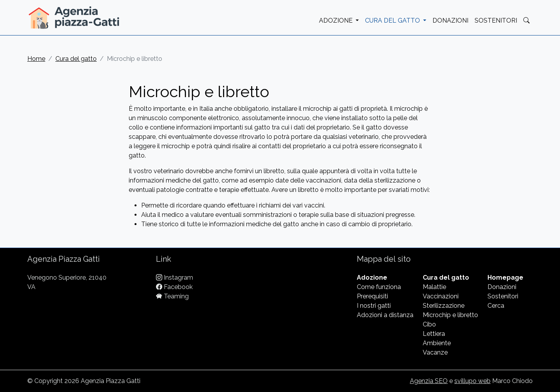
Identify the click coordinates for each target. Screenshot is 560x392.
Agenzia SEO (429, 381)
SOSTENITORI (496, 20)
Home (36, 59)
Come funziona (379, 287)
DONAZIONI (450, 20)
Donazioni (502, 287)
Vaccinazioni (441, 296)
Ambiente (437, 343)
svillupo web (472, 381)
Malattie (434, 287)
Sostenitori (503, 296)
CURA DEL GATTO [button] (393, 20)
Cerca (496, 306)
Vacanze (435, 352)
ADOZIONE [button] (337, 20)
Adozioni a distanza (385, 315)
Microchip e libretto (450, 315)
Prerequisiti (372, 296)
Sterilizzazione (444, 306)
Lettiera (434, 334)
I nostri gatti (374, 306)
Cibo (429, 324)
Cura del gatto (76, 59)
